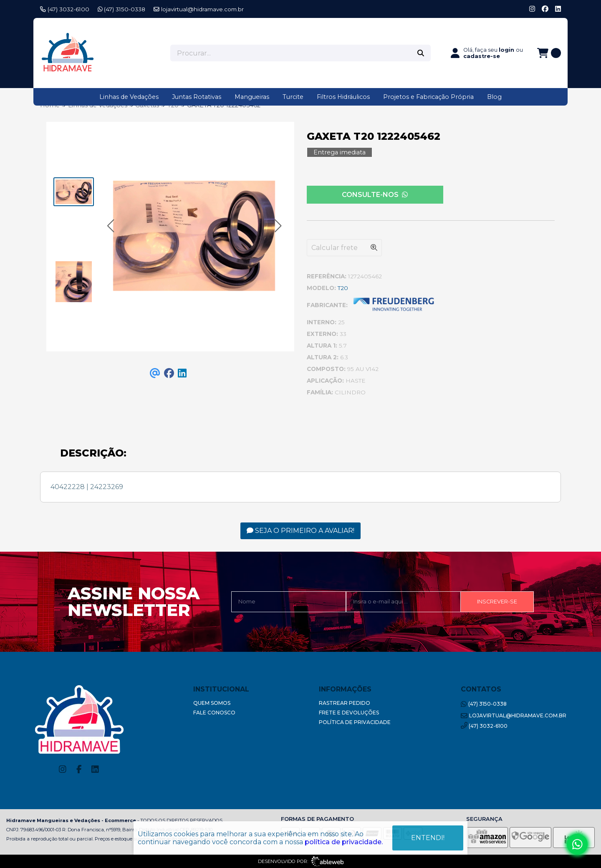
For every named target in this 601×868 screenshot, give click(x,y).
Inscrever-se (497, 602)
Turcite (293, 97)
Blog (494, 97)
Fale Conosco (214, 713)
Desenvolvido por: (301, 861)
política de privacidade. (344, 842)
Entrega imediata (340, 152)
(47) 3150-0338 (122, 9)
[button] (110, 226)
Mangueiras (252, 97)
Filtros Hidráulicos (343, 97)
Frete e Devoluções (349, 713)
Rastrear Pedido (345, 703)
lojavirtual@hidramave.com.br (199, 9)
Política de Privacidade (355, 722)
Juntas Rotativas (197, 97)
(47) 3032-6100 (65, 9)
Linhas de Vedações (129, 97)
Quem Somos (212, 703)
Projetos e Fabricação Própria (428, 97)
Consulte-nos (375, 195)
